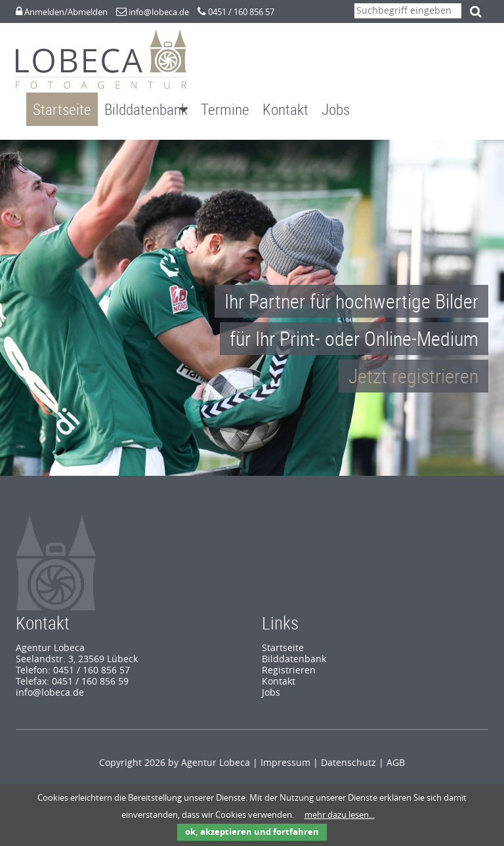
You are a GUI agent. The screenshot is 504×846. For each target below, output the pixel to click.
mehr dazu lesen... (340, 815)
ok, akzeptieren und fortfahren (252, 832)
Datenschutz (348, 750)
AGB (396, 750)
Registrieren (289, 657)
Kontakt (285, 109)
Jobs (336, 109)
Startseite (62, 109)
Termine (225, 109)
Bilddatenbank (146, 109)
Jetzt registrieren (413, 363)
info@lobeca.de (159, 12)
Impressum (285, 750)
